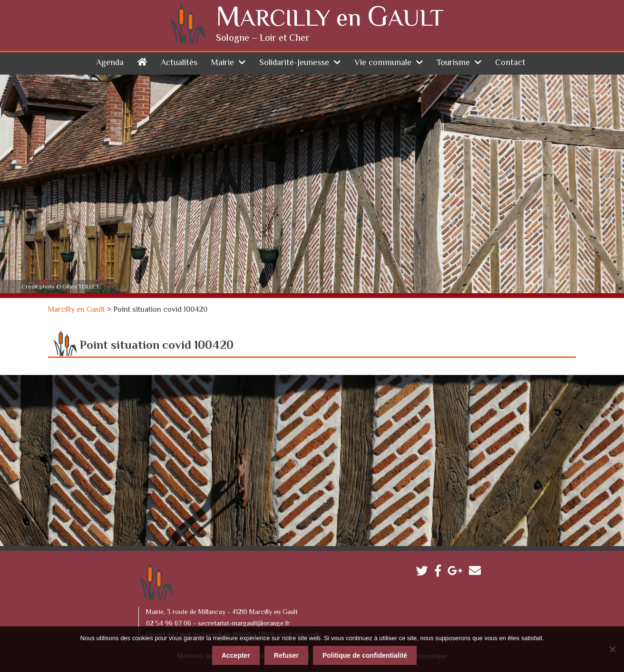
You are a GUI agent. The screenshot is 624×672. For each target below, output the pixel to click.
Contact (510, 63)
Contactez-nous (477, 573)
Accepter (236, 655)
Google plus (457, 573)
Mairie (223, 63)
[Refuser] (612, 649)
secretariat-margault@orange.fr (244, 624)
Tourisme (453, 63)
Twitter (424, 573)
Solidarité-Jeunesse (294, 63)
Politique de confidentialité (365, 655)
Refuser (286, 655)
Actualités (179, 63)
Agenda (110, 63)
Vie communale (383, 63)
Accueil (142, 62)
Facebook (440, 573)
